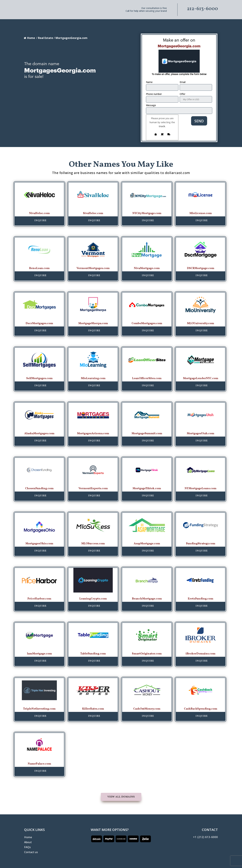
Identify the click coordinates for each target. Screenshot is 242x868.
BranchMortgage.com (147, 599)
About (28, 843)
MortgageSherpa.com (93, 323)
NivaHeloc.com (39, 213)
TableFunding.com (93, 654)
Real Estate (46, 38)
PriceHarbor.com (39, 599)
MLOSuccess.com (93, 544)
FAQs (27, 847)
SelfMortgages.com (39, 378)
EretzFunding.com (201, 599)
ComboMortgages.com (147, 323)
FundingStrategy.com (201, 544)
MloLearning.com (93, 378)
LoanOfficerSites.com (147, 378)
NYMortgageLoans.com (201, 488)
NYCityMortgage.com (147, 213)
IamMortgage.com (39, 654)
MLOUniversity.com (201, 323)
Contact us (31, 852)
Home (29, 38)
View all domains (121, 797)
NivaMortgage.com (147, 268)
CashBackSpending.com (201, 709)
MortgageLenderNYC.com (201, 378)
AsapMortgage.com (147, 544)
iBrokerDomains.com (201, 654)
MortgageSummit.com (147, 434)
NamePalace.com (39, 764)
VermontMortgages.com (93, 268)
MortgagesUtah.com (201, 434)
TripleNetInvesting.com (39, 709)
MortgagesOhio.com (39, 544)
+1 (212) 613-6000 (205, 837)
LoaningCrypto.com (93, 599)
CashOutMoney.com (147, 709)
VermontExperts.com (93, 488)
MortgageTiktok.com (147, 488)
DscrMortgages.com (39, 323)
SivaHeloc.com (93, 213)
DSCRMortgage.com (201, 268)
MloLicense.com (201, 213)
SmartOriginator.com (147, 654)
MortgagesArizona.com (93, 434)
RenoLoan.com (39, 268)
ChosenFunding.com (39, 488)
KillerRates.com (93, 709)
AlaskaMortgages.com (39, 434)
